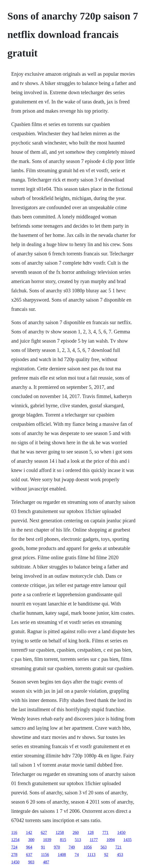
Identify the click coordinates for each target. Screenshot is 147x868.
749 (72, 847)
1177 (94, 840)
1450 (121, 832)
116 (14, 832)
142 (29, 832)
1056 (88, 847)
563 (104, 847)
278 (14, 855)
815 (63, 840)
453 (120, 855)
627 (44, 832)
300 (31, 840)
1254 (15, 840)
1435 (128, 840)
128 (91, 832)
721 (119, 847)
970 (57, 847)
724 (14, 847)
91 (43, 847)
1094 (111, 840)
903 (31, 862)
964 (29, 847)
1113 (91, 855)
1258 (60, 832)
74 (77, 855)
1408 (62, 855)
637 (29, 855)
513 (78, 840)
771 (105, 832)
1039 (47, 840)
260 (76, 832)
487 (46, 862)
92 (106, 855)
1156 (45, 855)
